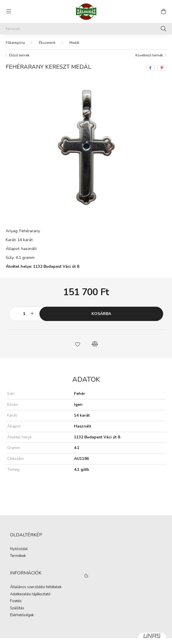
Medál (74, 43)
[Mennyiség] (24, 314)
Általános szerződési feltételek (36, 587)
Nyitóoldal (19, 549)
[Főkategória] (15, 43)
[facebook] (150, 68)
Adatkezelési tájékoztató (30, 594)
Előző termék (19, 55)
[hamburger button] (9, 11)
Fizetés (16, 601)
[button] (77, 344)
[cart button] (163, 11)
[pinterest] (162, 68)
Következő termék (149, 55)
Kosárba (101, 314)
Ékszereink (47, 43)
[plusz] (32, 314)
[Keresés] (86, 29)
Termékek (18, 556)
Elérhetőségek (22, 615)
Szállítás (17, 608)
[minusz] (16, 314)
